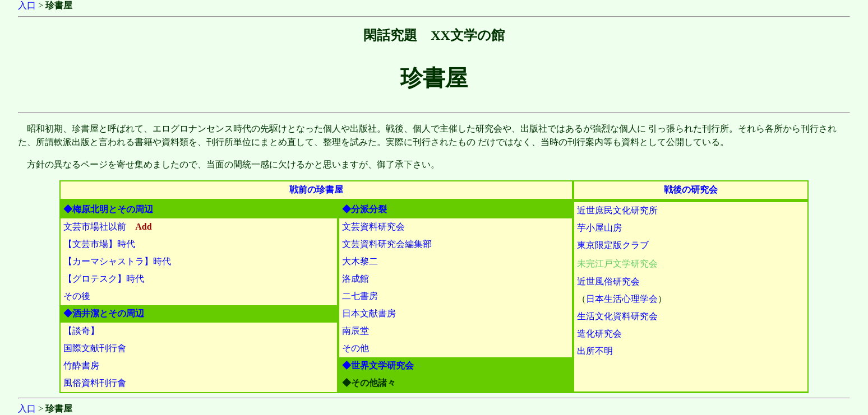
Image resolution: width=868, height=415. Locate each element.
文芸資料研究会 (373, 227)
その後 (77, 296)
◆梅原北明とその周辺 (108, 209)
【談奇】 (81, 331)
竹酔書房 (81, 365)
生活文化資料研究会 (617, 316)
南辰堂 (355, 331)
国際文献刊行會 (95, 348)
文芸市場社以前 (95, 227)
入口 (27, 5)
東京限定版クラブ (613, 245)
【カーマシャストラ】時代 (117, 261)
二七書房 (360, 296)
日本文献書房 (369, 313)
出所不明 (595, 351)
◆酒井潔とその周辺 (104, 313)
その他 (355, 348)
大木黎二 (360, 261)
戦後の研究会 (691, 190)
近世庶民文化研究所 (617, 210)
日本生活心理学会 (622, 299)
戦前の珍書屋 (316, 190)
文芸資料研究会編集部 (387, 244)
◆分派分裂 (364, 209)
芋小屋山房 (599, 228)
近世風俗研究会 (608, 281)
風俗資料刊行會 (95, 383)
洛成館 (355, 279)
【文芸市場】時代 (99, 244)
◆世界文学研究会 (378, 365)
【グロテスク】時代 (104, 279)
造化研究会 (599, 334)
